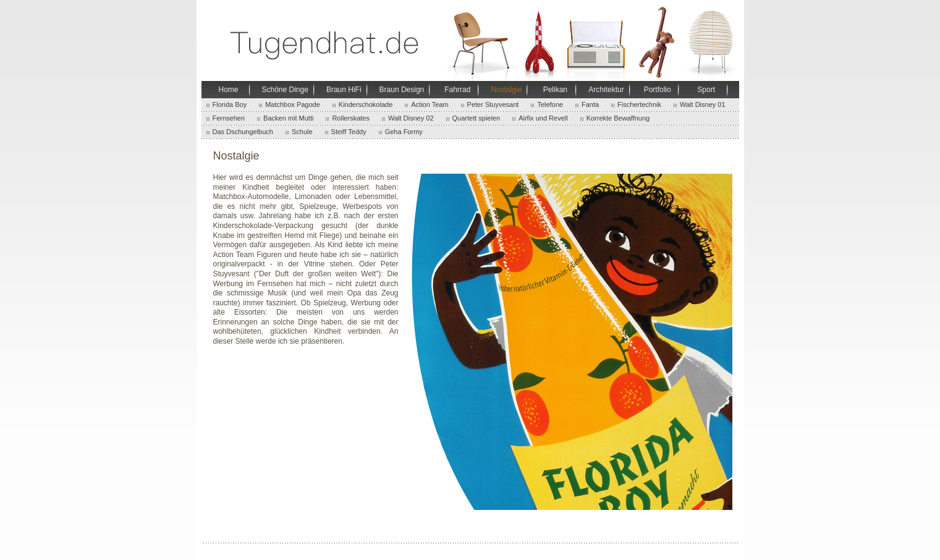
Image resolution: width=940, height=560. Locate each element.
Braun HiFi (344, 90)
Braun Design (402, 90)
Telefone (550, 104)
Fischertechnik (639, 104)
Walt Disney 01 (703, 104)
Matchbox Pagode (293, 104)
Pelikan (555, 90)
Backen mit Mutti (288, 118)
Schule (302, 132)
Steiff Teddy (349, 132)
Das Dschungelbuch (243, 132)
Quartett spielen (476, 118)
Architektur (606, 90)
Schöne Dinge (285, 90)
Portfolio (658, 90)
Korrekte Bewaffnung (618, 118)
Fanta (590, 104)
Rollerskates (351, 118)
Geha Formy (404, 132)
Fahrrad (457, 90)
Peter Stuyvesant (493, 104)
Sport (706, 90)
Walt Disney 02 (411, 118)
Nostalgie (506, 90)
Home (228, 90)
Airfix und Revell (543, 118)
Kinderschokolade (366, 104)
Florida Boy (230, 104)
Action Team (430, 104)
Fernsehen (229, 118)
